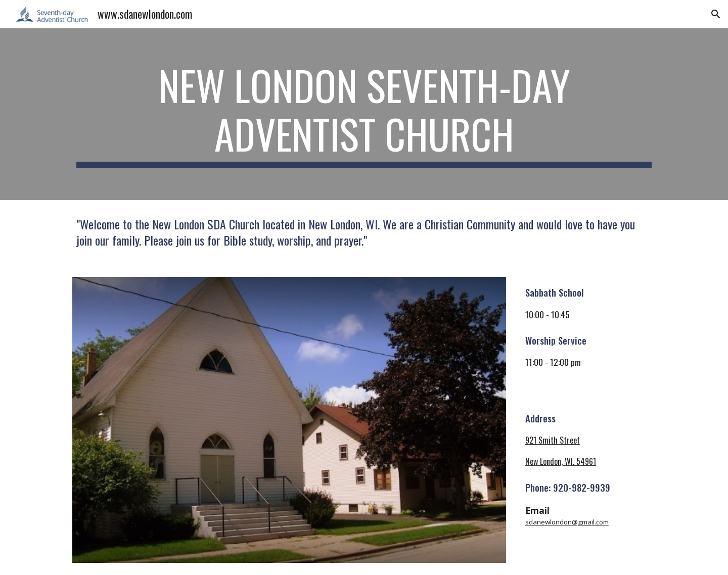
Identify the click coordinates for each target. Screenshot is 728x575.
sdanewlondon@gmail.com (567, 522)
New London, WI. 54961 (561, 461)
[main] (364, 114)
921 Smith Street (553, 440)
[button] (716, 14)
